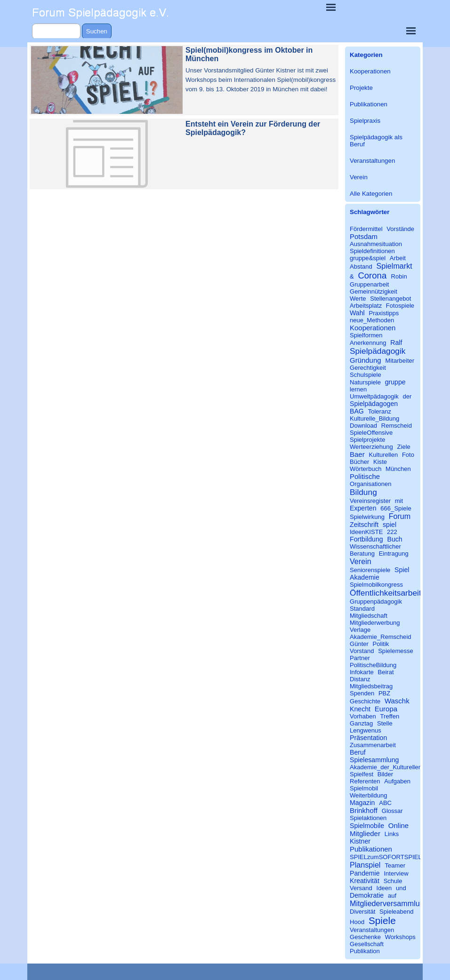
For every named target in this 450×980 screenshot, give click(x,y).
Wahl (357, 313)
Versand (361, 888)
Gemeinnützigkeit (374, 291)
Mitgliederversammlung (389, 903)
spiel (390, 525)
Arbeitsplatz (366, 306)
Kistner (360, 841)
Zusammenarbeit (373, 745)
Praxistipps (384, 313)
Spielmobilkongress (376, 585)
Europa (386, 709)
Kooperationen (370, 71)
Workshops (400, 937)
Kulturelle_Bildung (374, 418)
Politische (365, 476)
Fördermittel (366, 229)
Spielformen (366, 335)
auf (392, 896)
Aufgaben (397, 781)
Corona (372, 275)
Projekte (361, 88)
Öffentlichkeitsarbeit (386, 593)
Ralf (396, 343)
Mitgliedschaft (369, 616)
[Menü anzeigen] (331, 7)
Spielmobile (367, 826)
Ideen (384, 888)
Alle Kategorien (371, 194)
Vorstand (362, 651)
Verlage (360, 630)
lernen (358, 389)
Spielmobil (364, 788)
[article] (184, 80)
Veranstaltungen (372, 161)
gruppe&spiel (368, 258)
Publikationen (369, 104)
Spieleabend (397, 912)
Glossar (392, 811)
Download (363, 426)
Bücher (359, 462)
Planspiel (365, 865)
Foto (408, 455)
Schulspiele (366, 375)
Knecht (360, 709)
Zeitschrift (364, 525)
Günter (359, 644)
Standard (362, 609)
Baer (357, 454)
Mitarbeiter (400, 361)
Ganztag (361, 723)
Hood (357, 922)
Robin (399, 276)
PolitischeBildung (373, 665)
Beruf (358, 752)
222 (392, 532)
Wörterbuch (366, 469)
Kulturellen (384, 455)
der (407, 396)
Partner (360, 658)
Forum (400, 516)
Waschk (397, 701)
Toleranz (380, 411)
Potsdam (364, 236)
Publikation (365, 951)
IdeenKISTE (366, 532)
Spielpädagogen (374, 404)
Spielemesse (396, 651)
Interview (396, 873)
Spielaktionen (368, 818)
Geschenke (365, 937)
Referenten (365, 781)
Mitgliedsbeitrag (371, 686)
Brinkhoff (364, 810)
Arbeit (398, 258)
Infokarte (362, 672)
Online (398, 825)
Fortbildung (366, 539)
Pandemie (365, 873)
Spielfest (362, 774)
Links (392, 834)
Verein (359, 177)
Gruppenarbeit (369, 284)
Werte (358, 299)
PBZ (384, 693)
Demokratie (367, 895)
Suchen (97, 31)
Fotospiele (400, 306)
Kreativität (365, 881)
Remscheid (397, 426)
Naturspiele (365, 382)
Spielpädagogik (378, 351)
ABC (385, 803)
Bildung (363, 492)
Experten (363, 508)
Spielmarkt (394, 266)
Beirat (386, 672)
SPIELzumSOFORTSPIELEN (390, 857)
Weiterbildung (369, 795)
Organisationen (371, 484)
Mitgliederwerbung (375, 623)
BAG (357, 411)
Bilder (385, 774)
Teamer (395, 865)
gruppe (395, 382)
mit (399, 501)
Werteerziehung (371, 447)
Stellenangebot (390, 299)
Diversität (362, 912)
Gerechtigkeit (368, 368)
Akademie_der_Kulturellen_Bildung (398, 767)
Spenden (362, 693)
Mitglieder (365, 833)
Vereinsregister (370, 501)
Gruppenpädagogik (376, 602)
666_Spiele (396, 508)
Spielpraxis (365, 121)
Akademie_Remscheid (381, 637)
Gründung (366, 360)
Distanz (360, 679)
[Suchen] (56, 31)
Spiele (382, 920)
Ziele (404, 447)
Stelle (385, 723)
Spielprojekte (367, 440)
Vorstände (400, 229)
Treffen (390, 716)
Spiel (402, 570)
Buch (394, 539)
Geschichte (365, 701)
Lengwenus (366, 730)
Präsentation (368, 738)
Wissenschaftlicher (375, 546)
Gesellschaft (367, 944)
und (401, 888)
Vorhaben (363, 716)
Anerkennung (368, 343)
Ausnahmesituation (376, 244)
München (398, 469)
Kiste (380, 462)
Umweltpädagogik (374, 396)
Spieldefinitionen (372, 251)
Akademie (365, 577)
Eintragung (394, 554)
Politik (381, 644)
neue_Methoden (372, 320)
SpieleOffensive (371, 433)
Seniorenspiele (370, 570)
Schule (393, 881)
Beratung (362, 554)
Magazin (362, 803)
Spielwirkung (367, 517)
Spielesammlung (374, 760)
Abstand (361, 267)
